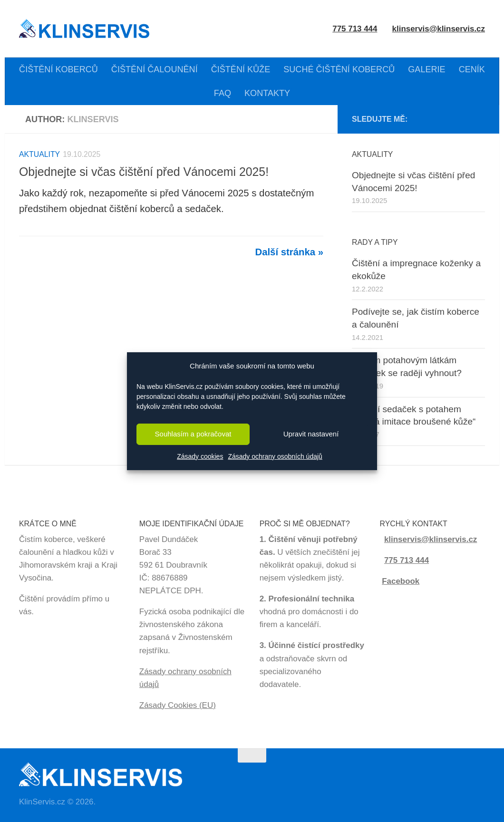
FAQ (223, 93)
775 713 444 (407, 560)
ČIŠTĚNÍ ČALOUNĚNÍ (155, 69)
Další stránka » (289, 252)
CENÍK (472, 69)
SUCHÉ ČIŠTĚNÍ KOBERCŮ (339, 69)
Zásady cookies (200, 456)
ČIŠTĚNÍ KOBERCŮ (58, 69)
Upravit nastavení (311, 434)
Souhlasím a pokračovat (193, 434)
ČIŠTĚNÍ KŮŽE (241, 69)
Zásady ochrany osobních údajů (275, 456)
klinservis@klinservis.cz (439, 29)
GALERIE (426, 69)
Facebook (401, 581)
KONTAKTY (267, 93)
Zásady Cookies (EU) (178, 705)
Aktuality (39, 154)
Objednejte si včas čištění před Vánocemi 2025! (144, 172)
